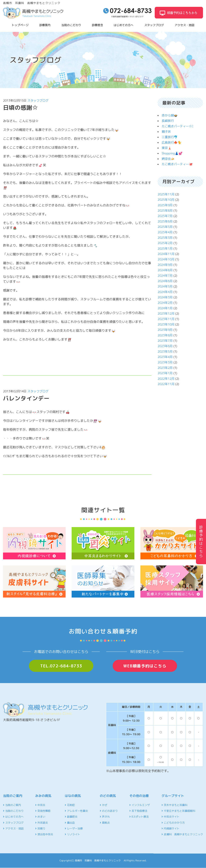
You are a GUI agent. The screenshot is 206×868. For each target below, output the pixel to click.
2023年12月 (166, 314)
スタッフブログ (154, 25)
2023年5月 (165, 351)
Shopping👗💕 (172, 153)
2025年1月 (165, 248)
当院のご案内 (12, 805)
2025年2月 (165, 243)
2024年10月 (166, 259)
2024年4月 (165, 292)
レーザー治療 (74, 828)
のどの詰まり (109, 811)
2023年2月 (165, 368)
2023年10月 (166, 324)
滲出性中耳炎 (44, 834)
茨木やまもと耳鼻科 (174, 805)
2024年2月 (165, 303)
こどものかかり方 (173, 823)
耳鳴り (40, 828)
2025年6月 (165, 221)
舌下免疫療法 (138, 811)
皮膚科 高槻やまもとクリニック (182, 834)
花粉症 (70, 805)
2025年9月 (165, 205)
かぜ (104, 805)
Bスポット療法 (139, 817)
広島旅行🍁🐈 (172, 142)
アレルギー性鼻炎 (76, 811)
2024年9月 (165, 265)
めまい (40, 817)
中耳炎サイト (170, 817)
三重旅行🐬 (170, 137)
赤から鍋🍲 (170, 115)
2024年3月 (165, 297)
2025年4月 (165, 232)
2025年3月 (165, 238)
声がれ (105, 817)
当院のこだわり (71, 25)
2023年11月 (166, 319)
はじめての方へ (124, 25)
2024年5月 (165, 286)
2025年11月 (166, 194)
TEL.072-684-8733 (61, 666)
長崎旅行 (168, 121)
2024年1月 (165, 308)
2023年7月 (165, 341)
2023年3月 (165, 362)
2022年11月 (166, 384)
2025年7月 (165, 216)
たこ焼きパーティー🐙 (177, 164)
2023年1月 (165, 373)
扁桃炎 (105, 823)
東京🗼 (167, 148)
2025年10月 (166, 200)
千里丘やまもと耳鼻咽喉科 (178, 811)
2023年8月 (165, 335)
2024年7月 (165, 276)
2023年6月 (165, 346)
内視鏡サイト (170, 828)
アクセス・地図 (184, 25)
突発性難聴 (43, 811)
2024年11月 (166, 254)
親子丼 (166, 132)
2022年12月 (166, 379)
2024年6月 (165, 281)
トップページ (20, 25)
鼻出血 (70, 823)
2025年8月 (165, 211)
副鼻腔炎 (71, 817)
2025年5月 (165, 227)
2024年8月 (165, 270)
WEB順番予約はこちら (145, 666)
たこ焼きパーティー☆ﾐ (178, 126)
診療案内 (45, 25)
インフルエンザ (140, 805)
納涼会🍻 (168, 159)
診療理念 (97, 25)
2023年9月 (165, 330)
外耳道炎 (42, 823)
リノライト (72, 834)
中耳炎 (40, 805)
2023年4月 (165, 357)
